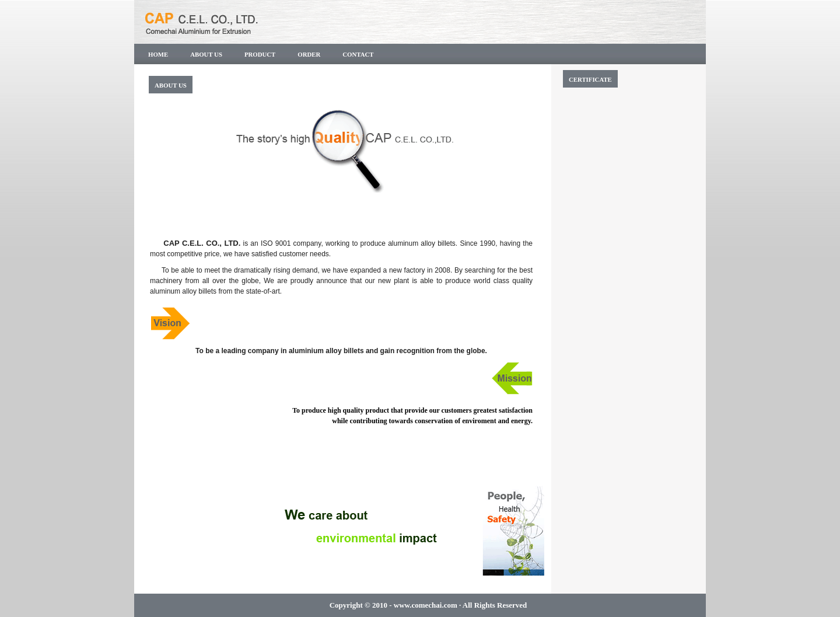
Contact (358, 54)
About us (206, 54)
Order (309, 54)
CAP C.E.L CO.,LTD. (248, 20)
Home (158, 54)
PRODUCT (260, 54)
